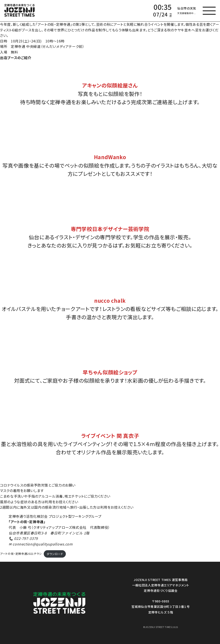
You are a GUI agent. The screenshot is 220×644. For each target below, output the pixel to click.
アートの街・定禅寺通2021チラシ (21, 554)
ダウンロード (55, 554)
